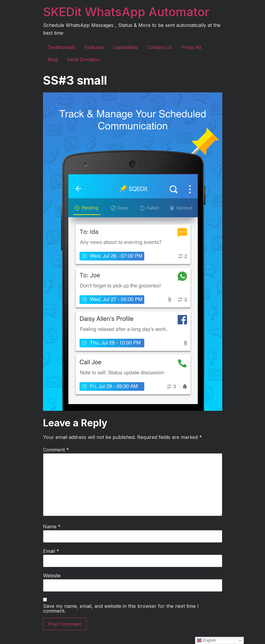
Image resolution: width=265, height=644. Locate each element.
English (206, 640)
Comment (56, 450)
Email (51, 551)
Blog (53, 59)
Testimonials (61, 47)
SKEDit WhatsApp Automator (126, 12)
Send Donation (84, 59)
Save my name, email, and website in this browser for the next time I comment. (121, 608)
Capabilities (125, 47)
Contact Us (160, 47)
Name (52, 527)
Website (52, 576)
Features (94, 47)
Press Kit (191, 47)
